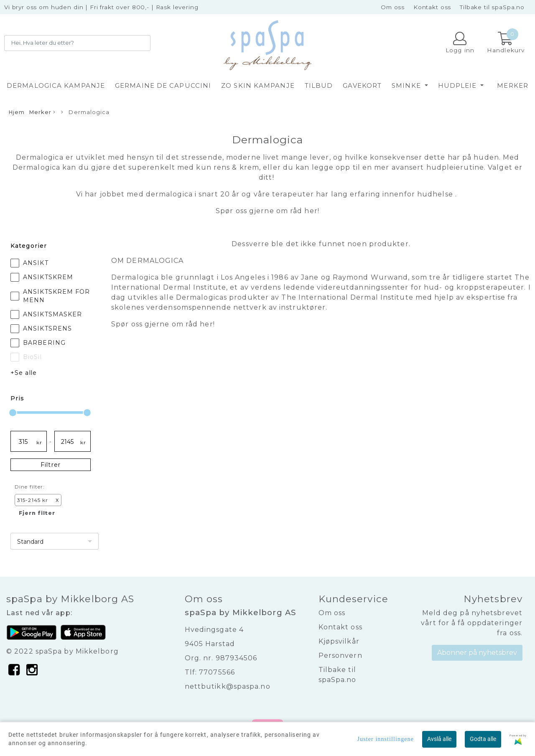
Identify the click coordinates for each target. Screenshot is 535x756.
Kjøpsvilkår (339, 641)
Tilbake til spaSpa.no (492, 7)
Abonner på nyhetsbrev (477, 653)
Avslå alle (439, 739)
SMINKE (407, 85)
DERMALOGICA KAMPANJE (56, 85)
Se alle (26, 373)
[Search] (77, 43)
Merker (513, 85)
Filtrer (51, 465)
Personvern (340, 655)
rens (222, 167)
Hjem (17, 112)
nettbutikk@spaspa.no (228, 686)
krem (248, 167)
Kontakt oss (432, 7)
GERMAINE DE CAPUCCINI (163, 85)
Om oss (393, 7)
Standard (30, 542)
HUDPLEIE (459, 85)
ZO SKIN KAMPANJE (258, 85)
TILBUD (319, 85)
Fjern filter (37, 513)
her (311, 211)
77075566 (217, 672)
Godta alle (483, 739)
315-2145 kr (38, 500)
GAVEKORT (362, 85)
